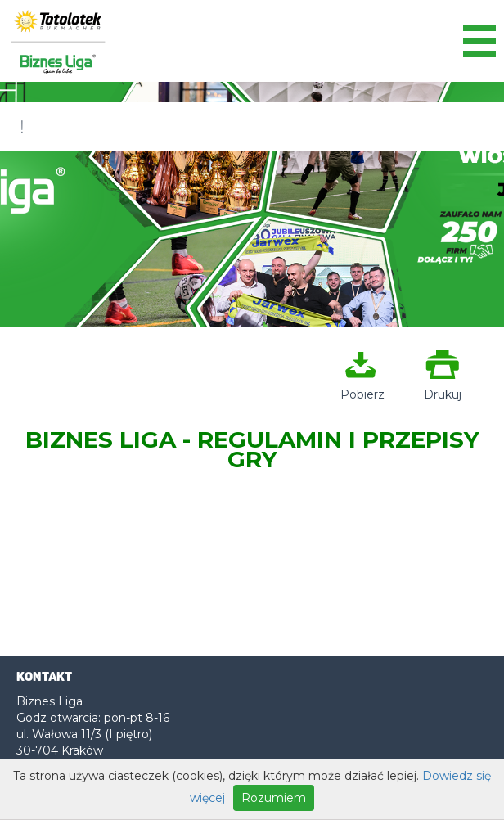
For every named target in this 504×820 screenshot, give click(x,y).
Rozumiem (274, 798)
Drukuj (443, 388)
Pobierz (361, 388)
